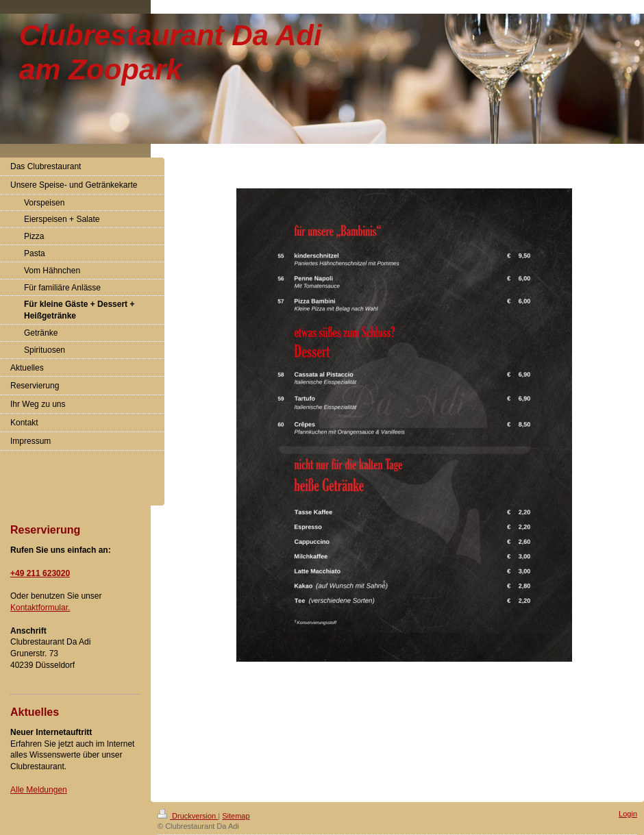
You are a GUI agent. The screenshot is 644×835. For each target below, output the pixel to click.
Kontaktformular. (40, 608)
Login (628, 814)
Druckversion (188, 816)
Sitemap (236, 816)
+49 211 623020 (40, 573)
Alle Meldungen (39, 790)
